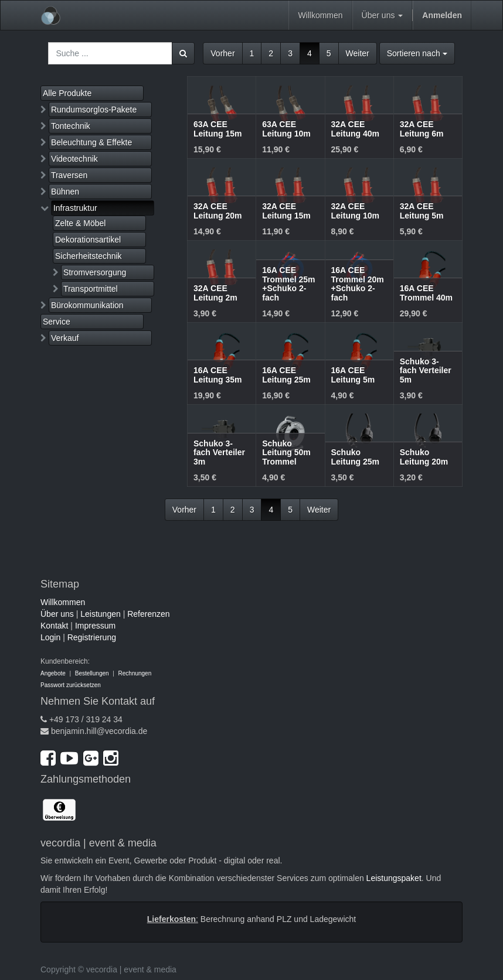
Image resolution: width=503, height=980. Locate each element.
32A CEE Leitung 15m (286, 211)
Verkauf (65, 338)
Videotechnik (74, 159)
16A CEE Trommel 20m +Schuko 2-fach (358, 284)
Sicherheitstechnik (89, 256)
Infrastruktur (75, 208)
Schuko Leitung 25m (355, 457)
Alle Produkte (67, 93)
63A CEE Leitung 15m (217, 129)
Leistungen (101, 614)
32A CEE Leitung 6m (422, 129)
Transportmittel (91, 289)
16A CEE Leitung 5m (353, 375)
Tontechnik (71, 126)
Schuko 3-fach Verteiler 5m (426, 371)
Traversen (69, 175)
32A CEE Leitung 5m (422, 211)
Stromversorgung (95, 272)
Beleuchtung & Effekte (91, 142)
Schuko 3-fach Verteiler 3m (219, 453)
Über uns (57, 614)
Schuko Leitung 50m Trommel (286, 453)
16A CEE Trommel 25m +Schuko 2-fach (288, 284)
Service (57, 322)
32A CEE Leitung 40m (355, 129)
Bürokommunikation (87, 305)
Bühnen (65, 192)
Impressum (95, 626)
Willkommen (63, 602)
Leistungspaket (394, 878)
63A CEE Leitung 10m (286, 129)
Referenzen (148, 614)
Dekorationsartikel (88, 240)
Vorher (222, 53)
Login (50, 637)
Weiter (358, 53)
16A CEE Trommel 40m (426, 293)
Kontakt (54, 626)
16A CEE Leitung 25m (286, 375)
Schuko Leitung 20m (424, 457)
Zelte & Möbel (80, 223)
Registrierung (92, 637)
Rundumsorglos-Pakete (94, 110)
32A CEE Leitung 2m (215, 293)
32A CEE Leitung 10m (355, 211)
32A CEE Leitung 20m (217, 211)
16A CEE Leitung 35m (217, 375)
